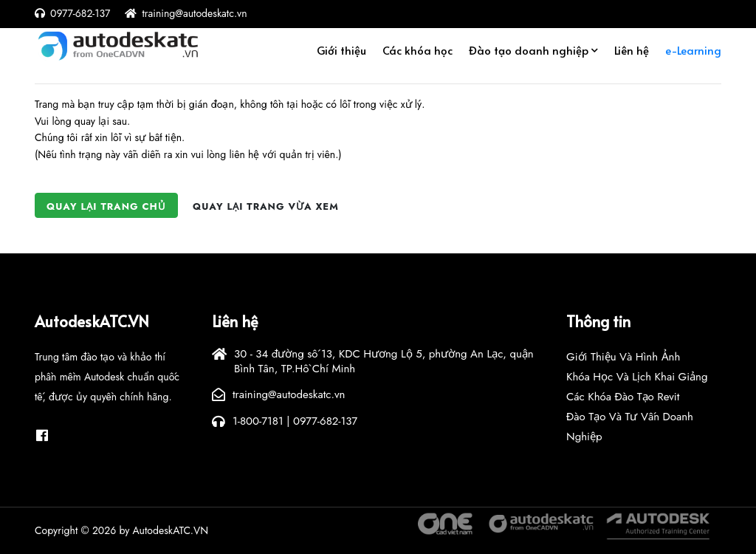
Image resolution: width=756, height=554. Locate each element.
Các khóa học (417, 54)
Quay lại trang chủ (106, 206)
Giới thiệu (341, 54)
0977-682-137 (80, 13)
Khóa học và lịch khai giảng (637, 377)
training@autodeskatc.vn (194, 13)
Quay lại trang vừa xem (266, 206)
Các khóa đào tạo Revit (623, 397)
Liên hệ (632, 54)
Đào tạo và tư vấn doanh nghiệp (630, 427)
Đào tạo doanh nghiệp (529, 54)
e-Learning (693, 54)
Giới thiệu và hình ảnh (623, 357)
